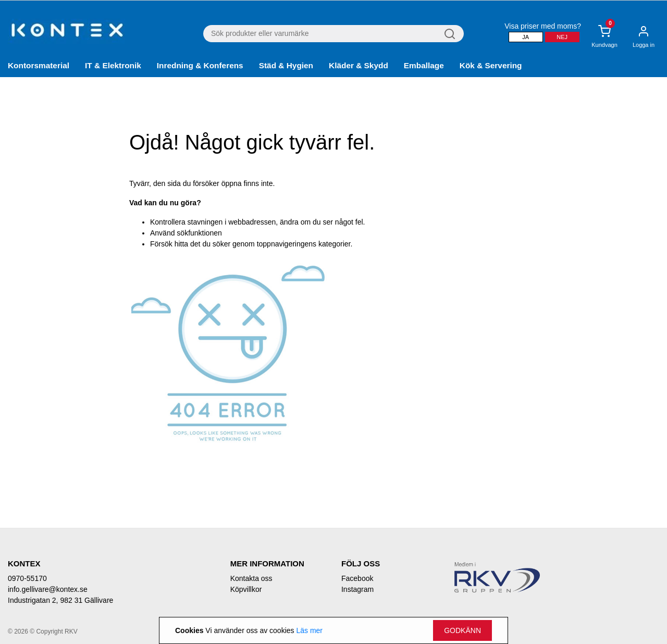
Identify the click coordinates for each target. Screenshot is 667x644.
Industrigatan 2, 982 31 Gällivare (60, 600)
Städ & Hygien (286, 65)
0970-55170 (27, 578)
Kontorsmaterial (39, 65)
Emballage (424, 65)
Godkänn (462, 630)
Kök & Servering (491, 65)
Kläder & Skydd (359, 65)
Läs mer (309, 630)
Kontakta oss (251, 578)
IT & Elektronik (113, 65)
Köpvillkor (246, 589)
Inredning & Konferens (200, 65)
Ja (526, 37)
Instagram (357, 589)
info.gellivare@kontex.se (48, 589)
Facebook (357, 578)
